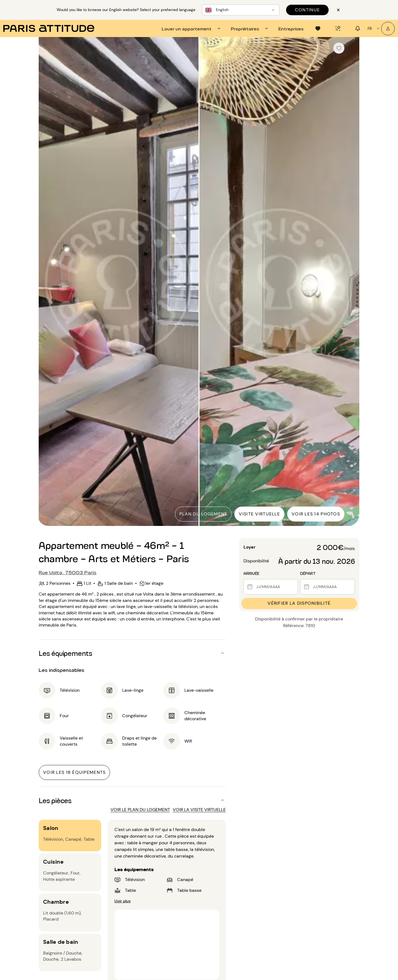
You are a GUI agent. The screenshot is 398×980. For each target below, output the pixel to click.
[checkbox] (339, 48)
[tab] (192, 28)
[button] (132, 653)
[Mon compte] (388, 29)
